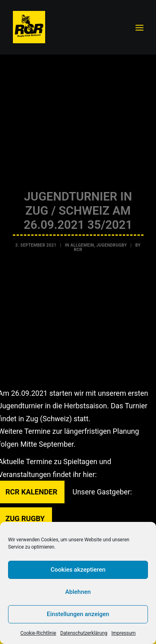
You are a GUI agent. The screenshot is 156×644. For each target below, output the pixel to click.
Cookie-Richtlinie (38, 633)
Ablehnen (78, 592)
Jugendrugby (112, 243)
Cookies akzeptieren (78, 570)
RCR (78, 248)
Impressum (123, 633)
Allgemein (82, 243)
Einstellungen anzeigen (78, 614)
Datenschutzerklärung (84, 633)
